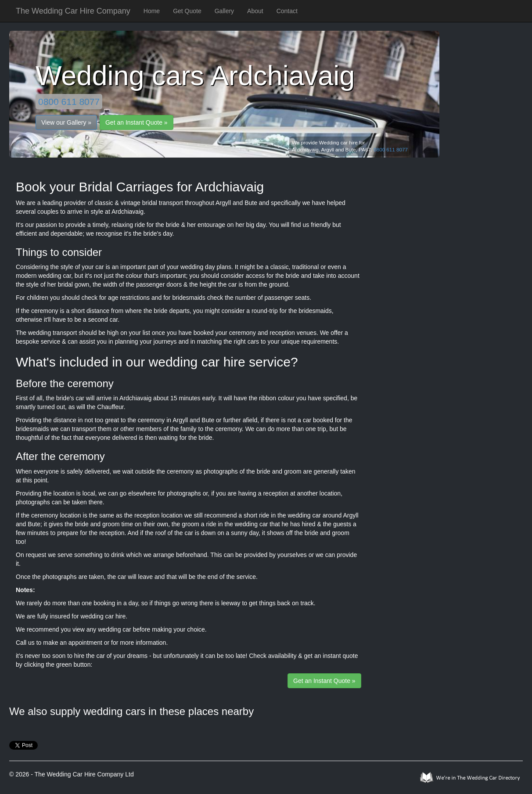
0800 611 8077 (69, 102)
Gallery (224, 11)
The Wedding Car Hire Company (73, 11)
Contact (287, 11)
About (255, 11)
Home (152, 11)
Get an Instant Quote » (137, 122)
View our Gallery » (66, 122)
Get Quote (187, 11)
